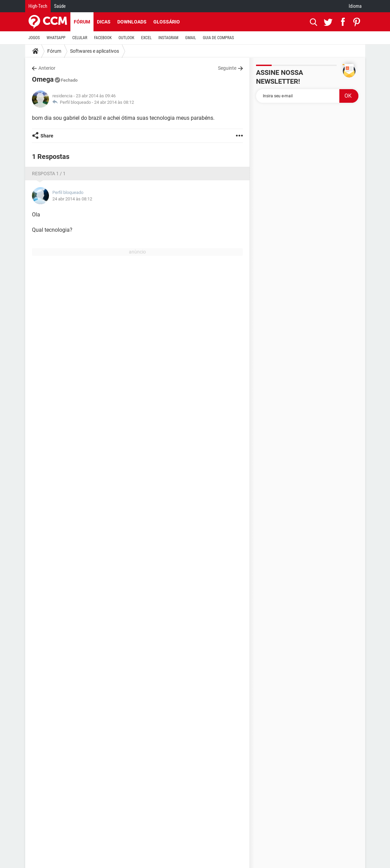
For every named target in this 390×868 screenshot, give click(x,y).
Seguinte (227, 68)
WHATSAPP (56, 38)
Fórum (82, 22)
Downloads (132, 22)
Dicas (104, 22)
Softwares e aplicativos (95, 51)
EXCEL (146, 38)
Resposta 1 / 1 (49, 174)
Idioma (355, 6)
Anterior (47, 68)
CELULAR (80, 38)
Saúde (60, 6)
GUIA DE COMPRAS (218, 38)
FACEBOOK (103, 38)
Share (47, 136)
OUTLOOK (126, 38)
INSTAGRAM (168, 38)
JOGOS (34, 38)
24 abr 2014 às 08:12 (114, 102)
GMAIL (191, 38)
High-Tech (38, 6)
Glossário (167, 22)
